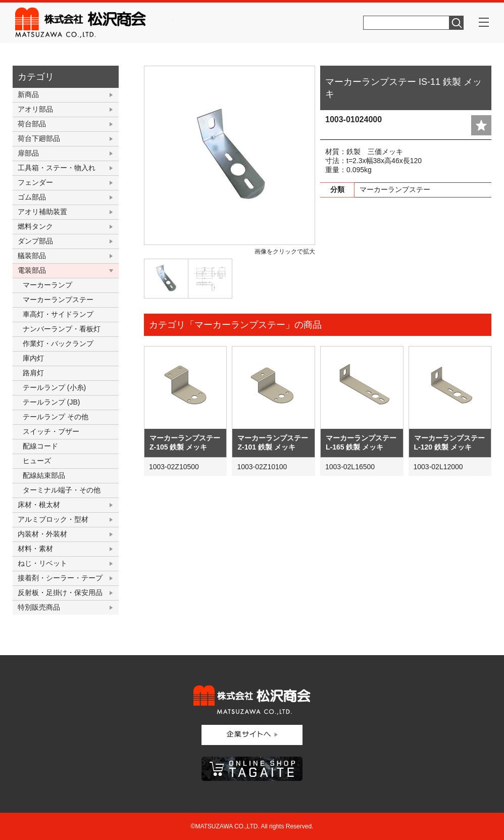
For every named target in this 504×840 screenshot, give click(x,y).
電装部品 (32, 270)
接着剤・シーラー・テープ (60, 578)
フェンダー (35, 182)
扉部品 (28, 153)
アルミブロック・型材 (53, 519)
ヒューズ (37, 461)
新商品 (28, 94)
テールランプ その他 (56, 417)
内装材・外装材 (42, 534)
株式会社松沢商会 (94, 23)
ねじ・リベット (42, 563)
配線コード (40, 446)
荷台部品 (32, 124)
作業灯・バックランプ (58, 343)
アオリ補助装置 (42, 212)
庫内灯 (33, 358)
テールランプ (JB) (52, 402)
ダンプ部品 (35, 241)
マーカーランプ (47, 285)
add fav (481, 125)
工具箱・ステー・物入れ (57, 168)
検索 (457, 23)
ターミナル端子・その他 (62, 490)
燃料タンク (35, 226)
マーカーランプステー (58, 300)
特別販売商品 (39, 607)
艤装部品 (32, 256)
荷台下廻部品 (39, 138)
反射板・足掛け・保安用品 (60, 592)
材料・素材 (35, 549)
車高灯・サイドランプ (58, 314)
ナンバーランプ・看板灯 (62, 329)
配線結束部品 (44, 475)
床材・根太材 (39, 505)
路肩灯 (33, 373)
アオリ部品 (35, 109)
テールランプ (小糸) (54, 387)
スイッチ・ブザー (51, 431)
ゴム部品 (32, 197)
